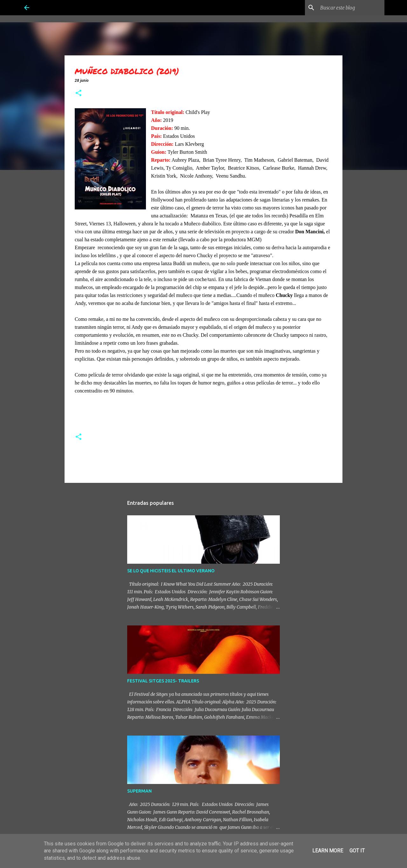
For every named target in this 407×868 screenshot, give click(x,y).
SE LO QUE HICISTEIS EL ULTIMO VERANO (171, 571)
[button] (79, 94)
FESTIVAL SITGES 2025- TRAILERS (163, 681)
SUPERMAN (139, 791)
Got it (357, 851)
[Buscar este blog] (351, 8)
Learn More (328, 851)
